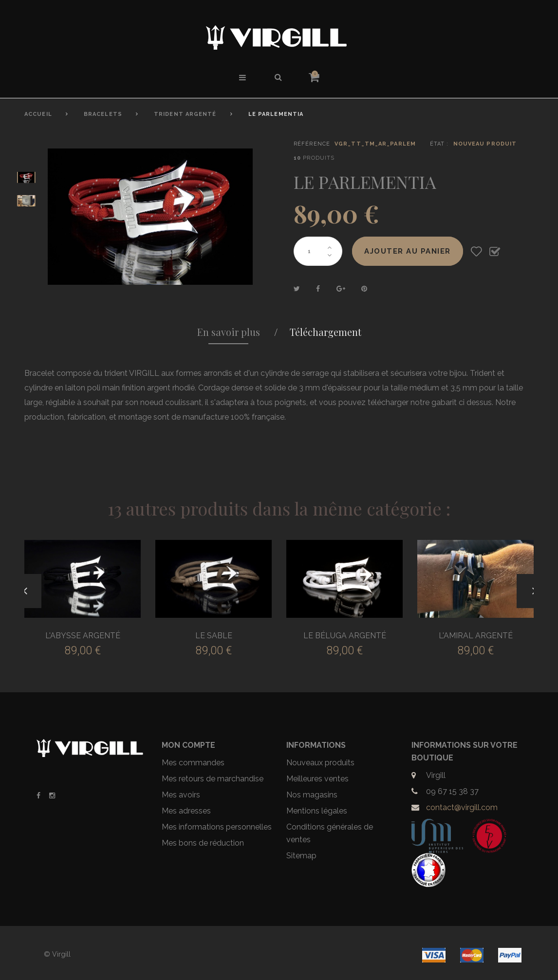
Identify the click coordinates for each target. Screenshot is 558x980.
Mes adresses (186, 811)
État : (439, 144)
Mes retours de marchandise (213, 779)
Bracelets (103, 114)
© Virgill (57, 954)
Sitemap (301, 856)
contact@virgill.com (462, 807)
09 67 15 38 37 (452, 791)
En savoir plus (229, 332)
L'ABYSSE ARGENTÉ (83, 636)
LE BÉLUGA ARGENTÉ (345, 636)
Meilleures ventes (317, 779)
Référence (312, 144)
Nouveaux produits (320, 763)
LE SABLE (214, 636)
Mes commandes (193, 763)
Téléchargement (325, 332)
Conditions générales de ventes (330, 833)
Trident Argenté (185, 114)
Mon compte (188, 745)
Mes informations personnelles (217, 827)
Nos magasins (312, 795)
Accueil (38, 114)
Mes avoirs (181, 795)
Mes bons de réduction (203, 843)
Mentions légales (317, 811)
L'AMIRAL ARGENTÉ (476, 636)
